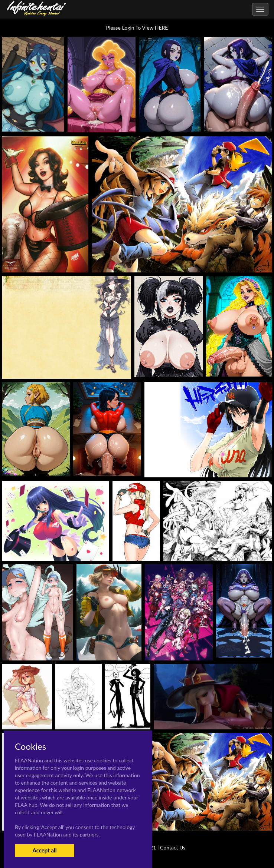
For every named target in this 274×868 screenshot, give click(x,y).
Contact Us (173, 847)
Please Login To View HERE (137, 28)
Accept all (44, 850)
